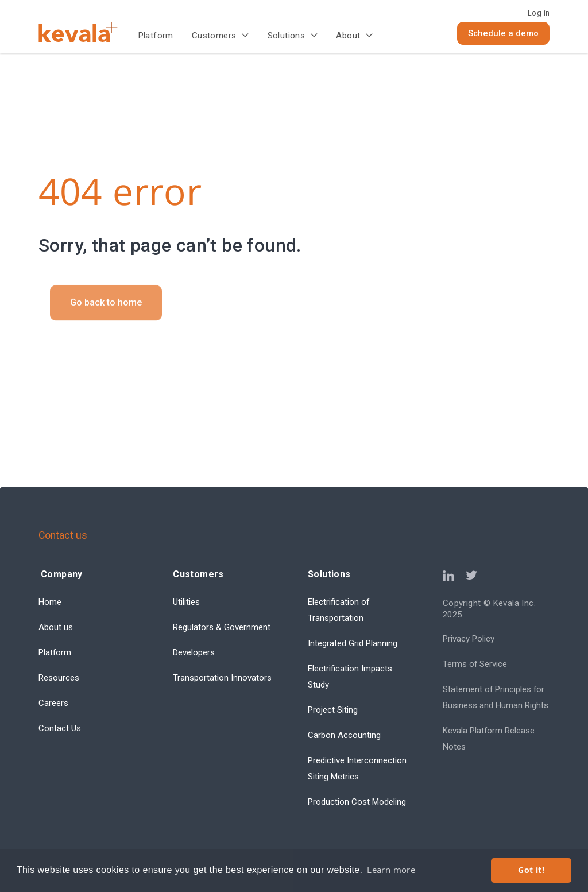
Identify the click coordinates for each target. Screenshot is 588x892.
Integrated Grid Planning (353, 643)
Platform (156, 36)
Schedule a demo (503, 33)
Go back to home (106, 314)
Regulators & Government (222, 627)
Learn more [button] (391, 870)
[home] (88, 32)
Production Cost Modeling (357, 802)
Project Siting (333, 710)
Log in (539, 13)
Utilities (186, 602)
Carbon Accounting (344, 735)
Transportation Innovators (222, 678)
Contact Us (60, 728)
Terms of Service (475, 664)
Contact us (63, 535)
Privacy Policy (469, 639)
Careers (53, 703)
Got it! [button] (531, 870)
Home (50, 602)
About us (56, 627)
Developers (194, 652)
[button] (220, 36)
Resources (59, 678)
